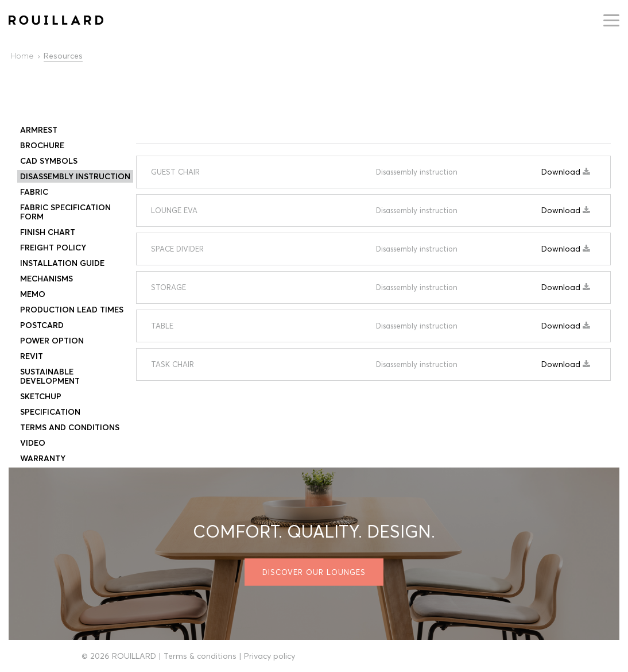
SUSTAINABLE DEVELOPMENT (50, 376)
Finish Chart (48, 232)
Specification (50, 412)
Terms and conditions (70, 427)
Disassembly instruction (75, 176)
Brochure (42, 145)
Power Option (52, 341)
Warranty (43, 458)
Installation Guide (62, 263)
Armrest (39, 130)
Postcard (42, 325)
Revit (32, 356)
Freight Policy (53, 248)
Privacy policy (270, 656)
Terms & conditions (200, 656)
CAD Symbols (49, 161)
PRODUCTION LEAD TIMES (72, 310)
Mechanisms (46, 279)
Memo (33, 294)
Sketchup (41, 396)
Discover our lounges (314, 572)
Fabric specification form (65, 212)
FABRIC (34, 192)
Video (33, 443)
